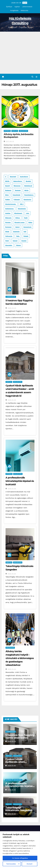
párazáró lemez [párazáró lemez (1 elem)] (20, 222)
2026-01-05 (12, 400)
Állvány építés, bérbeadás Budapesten (19, 136)
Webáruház (24, 10)
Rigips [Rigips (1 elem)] (30, 222)
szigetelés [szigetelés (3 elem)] (16, 232)
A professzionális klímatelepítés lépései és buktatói (20, 481)
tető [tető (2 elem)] (25, 232)
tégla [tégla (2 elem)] (18, 236)
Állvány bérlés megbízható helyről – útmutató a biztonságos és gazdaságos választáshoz (20, 658)
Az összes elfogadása (20, 858)
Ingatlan (17, 7)
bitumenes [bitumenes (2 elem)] (17, 186)
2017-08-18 (10, 141)
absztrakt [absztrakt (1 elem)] (13, 177)
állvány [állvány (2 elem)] (19, 245)
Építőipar (9, 7)
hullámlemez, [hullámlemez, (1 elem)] (10, 209)
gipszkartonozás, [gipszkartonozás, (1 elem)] (11, 204)
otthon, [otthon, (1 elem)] (18, 218)
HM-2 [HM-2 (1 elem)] (22, 204)
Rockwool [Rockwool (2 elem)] (8, 227)
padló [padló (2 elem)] (26, 218)
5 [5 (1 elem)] (6, 177)
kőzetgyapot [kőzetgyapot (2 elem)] (18, 213)
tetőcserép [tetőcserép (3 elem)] (9, 236)
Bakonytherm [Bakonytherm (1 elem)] (18, 181)
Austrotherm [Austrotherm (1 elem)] (24, 177)
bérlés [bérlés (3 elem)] (26, 190)
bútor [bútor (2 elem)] (7, 195)
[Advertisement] (20, 53)
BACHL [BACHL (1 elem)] (7, 181)
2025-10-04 (12, 669)
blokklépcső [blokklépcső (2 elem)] (28, 186)
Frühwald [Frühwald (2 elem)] (17, 200)
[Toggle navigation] (37, 77)
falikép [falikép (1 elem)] (8, 200)
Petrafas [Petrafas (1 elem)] (8, 222)
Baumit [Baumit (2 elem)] (8, 186)
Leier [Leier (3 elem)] (28, 213)
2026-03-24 (12, 308)
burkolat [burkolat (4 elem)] (18, 190)
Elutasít (29, 864)
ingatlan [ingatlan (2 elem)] (8, 213)
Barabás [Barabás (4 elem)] (28, 181)
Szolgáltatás (14, 10)
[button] (32, 77)
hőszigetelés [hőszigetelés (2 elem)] (22, 209)
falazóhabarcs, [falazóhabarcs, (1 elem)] (29, 195)
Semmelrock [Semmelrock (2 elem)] (27, 227)
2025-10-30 (12, 574)
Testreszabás (11, 864)
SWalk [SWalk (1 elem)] (7, 232)
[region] (20, 850)
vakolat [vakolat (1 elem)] (15, 241)
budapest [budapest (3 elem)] (8, 190)
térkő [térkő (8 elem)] (7, 241)
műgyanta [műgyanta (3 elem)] (8, 218)
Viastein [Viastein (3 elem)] (24, 241)
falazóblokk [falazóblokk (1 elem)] (17, 195)
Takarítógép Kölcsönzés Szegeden (19, 809)
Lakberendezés (27, 7)
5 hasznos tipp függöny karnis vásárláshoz (20, 736)
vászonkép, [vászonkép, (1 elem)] (9, 245)
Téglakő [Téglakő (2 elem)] (26, 236)
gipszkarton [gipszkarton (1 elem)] (27, 200)
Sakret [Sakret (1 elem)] (17, 227)
